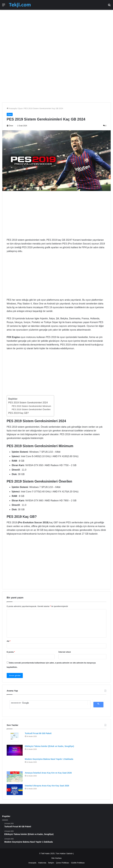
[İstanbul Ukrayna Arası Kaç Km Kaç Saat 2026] (15, 790)
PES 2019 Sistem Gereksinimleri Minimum (31, 406)
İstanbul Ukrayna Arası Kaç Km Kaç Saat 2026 (47, 786)
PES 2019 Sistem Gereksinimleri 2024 (28, 403)
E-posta (11, 652)
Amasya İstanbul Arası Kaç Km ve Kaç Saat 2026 (48, 773)
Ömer (11, 126)
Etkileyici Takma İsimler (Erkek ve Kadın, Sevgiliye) (49, 746)
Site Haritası (56, 858)
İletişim (51, 863)
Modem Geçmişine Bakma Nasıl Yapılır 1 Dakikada (49, 759)
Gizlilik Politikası (78, 863)
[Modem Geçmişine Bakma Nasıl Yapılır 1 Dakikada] (15, 764)
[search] (49, 703)
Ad (9, 641)
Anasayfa (12, 108)
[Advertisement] (56, 34)
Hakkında (42, 863)
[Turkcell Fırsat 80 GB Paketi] (15, 737)
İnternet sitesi (65, 652)
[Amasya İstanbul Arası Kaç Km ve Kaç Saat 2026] (15, 777)
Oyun (20, 108)
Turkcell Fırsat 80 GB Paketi (38, 733)
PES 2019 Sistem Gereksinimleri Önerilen (31, 409)
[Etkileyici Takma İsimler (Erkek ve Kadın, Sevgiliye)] (15, 750)
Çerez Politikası (63, 863)
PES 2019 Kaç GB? (18, 413)
